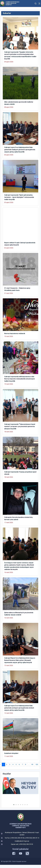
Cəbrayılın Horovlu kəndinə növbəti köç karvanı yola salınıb (19, 518)
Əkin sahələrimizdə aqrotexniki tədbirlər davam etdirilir (19, 103)
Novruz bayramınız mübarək (15, 333)
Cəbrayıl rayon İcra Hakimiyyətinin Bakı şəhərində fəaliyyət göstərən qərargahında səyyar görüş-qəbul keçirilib (20, 150)
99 (32, 764)
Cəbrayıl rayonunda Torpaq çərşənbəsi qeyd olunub (20, 473)
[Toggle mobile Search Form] (36, 3)
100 (37, 764)
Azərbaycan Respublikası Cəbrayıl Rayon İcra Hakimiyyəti (12, 3)
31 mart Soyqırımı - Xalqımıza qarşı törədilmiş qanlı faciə (17, 289)
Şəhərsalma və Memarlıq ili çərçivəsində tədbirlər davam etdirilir (19, 614)
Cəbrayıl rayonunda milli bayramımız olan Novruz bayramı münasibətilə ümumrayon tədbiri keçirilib (20, 379)
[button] (14, 805)
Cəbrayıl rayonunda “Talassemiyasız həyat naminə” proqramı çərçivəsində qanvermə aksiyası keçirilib (20, 426)
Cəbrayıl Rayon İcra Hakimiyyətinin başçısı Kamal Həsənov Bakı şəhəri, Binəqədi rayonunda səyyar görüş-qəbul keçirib (20, 660)
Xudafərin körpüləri (11, 753)
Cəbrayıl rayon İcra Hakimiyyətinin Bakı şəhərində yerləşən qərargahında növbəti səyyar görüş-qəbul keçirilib (19, 708)
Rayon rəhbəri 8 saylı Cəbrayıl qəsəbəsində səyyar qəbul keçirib (20, 244)
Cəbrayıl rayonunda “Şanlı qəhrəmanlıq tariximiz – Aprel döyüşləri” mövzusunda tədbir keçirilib (19, 197)
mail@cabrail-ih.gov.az (22, 841)
